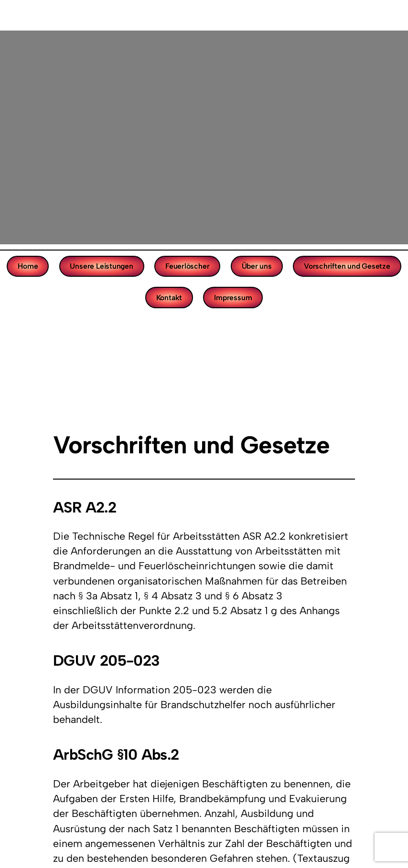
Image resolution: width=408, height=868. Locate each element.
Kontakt (169, 298)
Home (28, 266)
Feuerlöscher (187, 266)
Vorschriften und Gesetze (347, 266)
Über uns (257, 266)
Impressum (233, 298)
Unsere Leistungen (101, 266)
